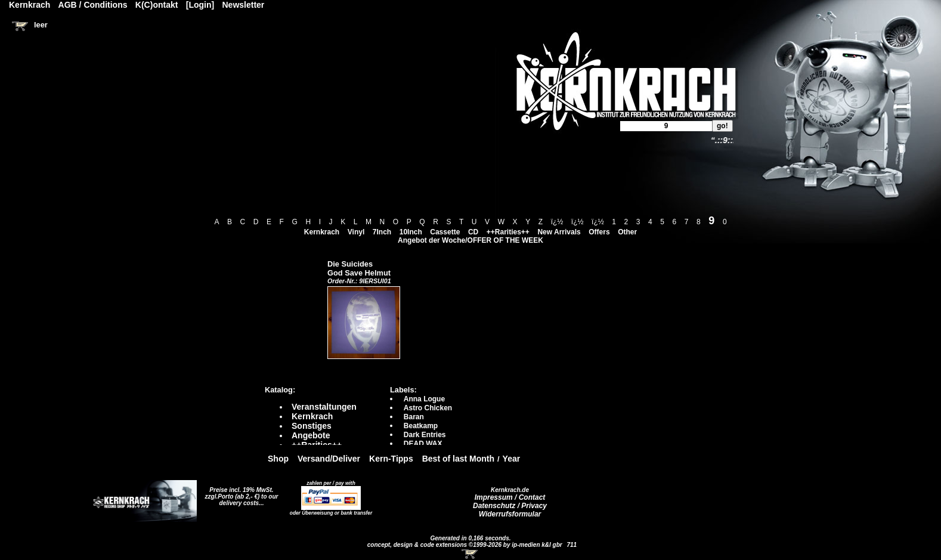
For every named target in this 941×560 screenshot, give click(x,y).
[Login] (200, 5)
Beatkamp (421, 426)
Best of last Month (458, 459)
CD (473, 232)
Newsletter (244, 5)
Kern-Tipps (391, 459)
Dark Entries (425, 435)
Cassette (445, 232)
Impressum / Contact (510, 497)
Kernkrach (322, 232)
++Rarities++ (508, 232)
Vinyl (356, 232)
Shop (278, 459)
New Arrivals (559, 232)
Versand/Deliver (329, 459)
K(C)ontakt (157, 5)
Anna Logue (424, 399)
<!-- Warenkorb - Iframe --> (470, 554)
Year (512, 459)
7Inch (382, 232)
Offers (599, 232)
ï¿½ (557, 222)
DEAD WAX (423, 444)
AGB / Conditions (93, 5)
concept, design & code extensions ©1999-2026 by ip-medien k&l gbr (466, 545)
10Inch (411, 232)
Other (627, 232)
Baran (414, 417)
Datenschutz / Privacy (510, 506)
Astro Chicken (428, 408)
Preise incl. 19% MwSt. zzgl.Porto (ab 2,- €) (239, 493)
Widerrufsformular (510, 514)
